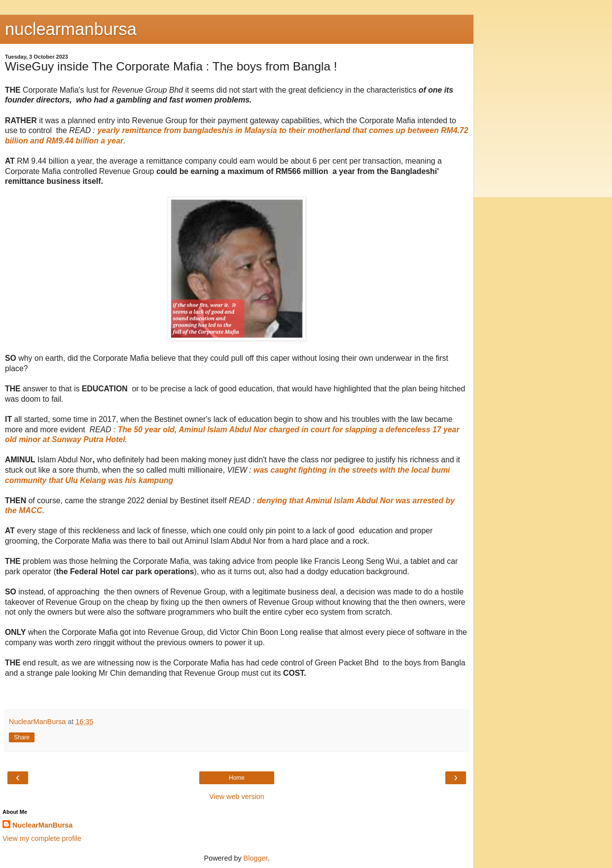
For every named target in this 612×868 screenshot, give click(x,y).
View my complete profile (42, 838)
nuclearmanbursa (71, 29)
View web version (237, 797)
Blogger (256, 858)
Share (22, 737)
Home (237, 778)
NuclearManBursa (42, 825)
